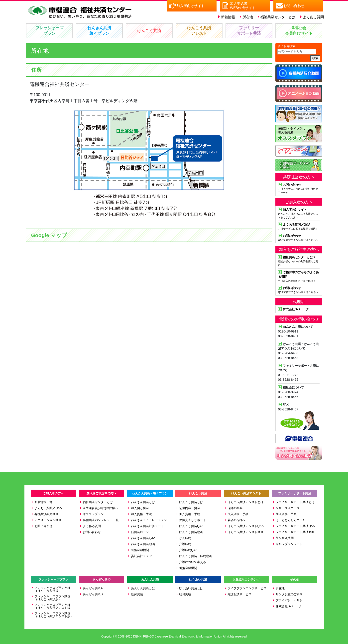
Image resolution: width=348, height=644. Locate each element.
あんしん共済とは (143, 588)
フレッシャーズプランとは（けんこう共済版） (52, 589)
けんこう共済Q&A (191, 526)
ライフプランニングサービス (247, 588)
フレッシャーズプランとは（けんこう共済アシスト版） (54, 606)
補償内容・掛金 (190, 508)
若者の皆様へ (236, 520)
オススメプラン (93, 514)
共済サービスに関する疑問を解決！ (299, 226)
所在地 (248, 17)
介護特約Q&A (188, 550)
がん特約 (185, 538)
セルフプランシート (289, 544)
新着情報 (228, 17)
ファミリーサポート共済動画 (295, 532)
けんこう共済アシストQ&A (246, 526)
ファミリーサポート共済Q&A (295, 526)
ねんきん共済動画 (143, 544)
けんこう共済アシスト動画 (245, 532)
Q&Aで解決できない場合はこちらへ (299, 237)
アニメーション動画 (48, 520)
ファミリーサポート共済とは (295, 502)
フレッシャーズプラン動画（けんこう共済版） (52, 598)
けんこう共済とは (191, 502)
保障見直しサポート (193, 520)
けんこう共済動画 (191, 532)
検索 (315, 58)
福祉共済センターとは (278, 17)
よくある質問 (313, 17)
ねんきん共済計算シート (147, 526)
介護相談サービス (239, 594)
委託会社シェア (141, 556)
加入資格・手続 (141, 514)
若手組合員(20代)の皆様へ (100, 508)
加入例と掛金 (140, 508)
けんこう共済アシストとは (245, 502)
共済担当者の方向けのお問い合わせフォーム (299, 188)
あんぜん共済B (93, 594)
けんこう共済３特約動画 (196, 556)
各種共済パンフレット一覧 (101, 520)
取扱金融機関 (285, 538)
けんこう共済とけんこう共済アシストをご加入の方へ (299, 213)
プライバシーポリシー (291, 600)
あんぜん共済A (93, 588)
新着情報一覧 (43, 502)
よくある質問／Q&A (48, 508)
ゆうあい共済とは (191, 588)
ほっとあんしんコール (291, 520)
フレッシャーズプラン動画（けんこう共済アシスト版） (54, 615)
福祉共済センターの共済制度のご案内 (299, 261)
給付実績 (137, 594)
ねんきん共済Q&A (143, 538)
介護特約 (185, 544)
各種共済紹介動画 (46, 514)
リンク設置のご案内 (289, 594)
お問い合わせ (43, 526)
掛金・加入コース (288, 508)
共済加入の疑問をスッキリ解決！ (299, 276)
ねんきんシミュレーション (149, 520)
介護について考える (193, 562)
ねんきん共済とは (143, 502)
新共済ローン (140, 532)
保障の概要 (235, 508)
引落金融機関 (140, 550)
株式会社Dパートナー (290, 606)
